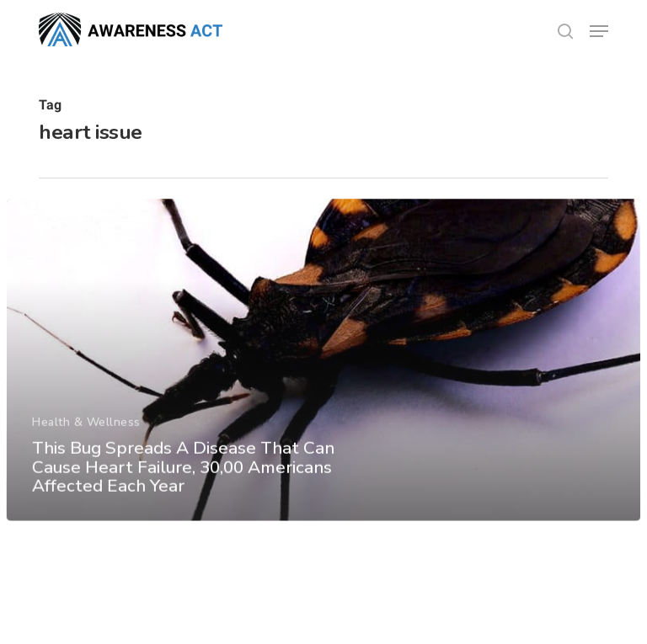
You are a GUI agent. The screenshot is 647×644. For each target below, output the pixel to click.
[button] (599, 31)
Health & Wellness (86, 432)
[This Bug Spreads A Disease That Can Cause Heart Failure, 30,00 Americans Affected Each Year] (323, 370)
